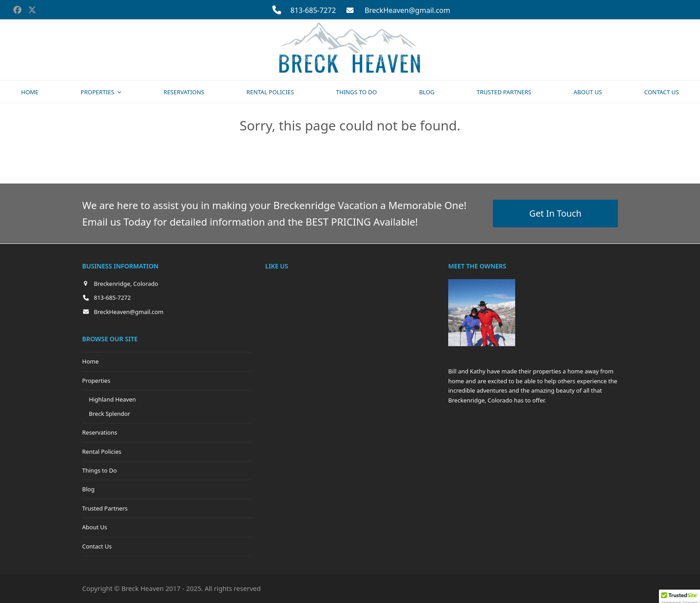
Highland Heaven (112, 399)
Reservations (100, 432)
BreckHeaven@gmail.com (408, 10)
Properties (96, 381)
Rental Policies (102, 452)
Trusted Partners (105, 508)
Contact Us (97, 546)
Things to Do (100, 470)
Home (90, 361)
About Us (95, 527)
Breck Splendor (110, 414)
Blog (88, 489)
